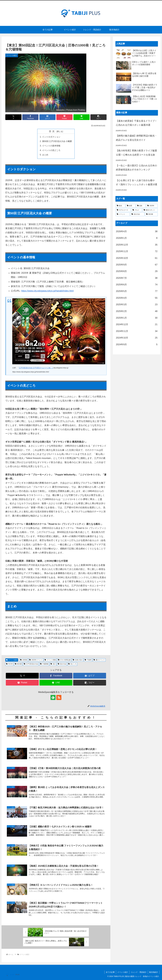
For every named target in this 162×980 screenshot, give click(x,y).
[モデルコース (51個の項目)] (123, 210)
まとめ (45, 155)
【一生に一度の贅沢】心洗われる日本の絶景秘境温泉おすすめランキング (136, 168)
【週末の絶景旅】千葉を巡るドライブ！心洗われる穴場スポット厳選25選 (136, 123)
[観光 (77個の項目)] (120, 206)
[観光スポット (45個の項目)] (150, 210)
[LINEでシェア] (82, 117)
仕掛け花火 (78, 660)
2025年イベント (36, 660)
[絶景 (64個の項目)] (131, 206)
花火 (53, 664)
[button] (98, 117)
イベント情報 (50, 660)
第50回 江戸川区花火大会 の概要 (57, 141)
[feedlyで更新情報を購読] (53, 697)
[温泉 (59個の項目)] (141, 206)
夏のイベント (99, 660)
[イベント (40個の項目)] (123, 214)
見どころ (72, 664)
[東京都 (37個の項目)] (151, 214)
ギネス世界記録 (64, 660)
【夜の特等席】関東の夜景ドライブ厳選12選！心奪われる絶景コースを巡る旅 (136, 153)
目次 (52, 131)
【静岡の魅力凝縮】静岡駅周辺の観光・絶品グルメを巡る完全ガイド (136, 138)
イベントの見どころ (51, 150)
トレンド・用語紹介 (139, 972)
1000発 (24, 660)
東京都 (18, 664)
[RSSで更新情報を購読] (59, 697)
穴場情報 (44, 664)
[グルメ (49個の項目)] (137, 210)
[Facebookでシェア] (30, 117)
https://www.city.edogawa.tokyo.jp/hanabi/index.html (47, 291)
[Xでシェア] (13, 117)
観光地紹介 (154, 972)
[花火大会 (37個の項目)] (137, 214)
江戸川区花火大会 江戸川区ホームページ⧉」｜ (36, 368)
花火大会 (62, 664)
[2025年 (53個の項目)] (152, 206)
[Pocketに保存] (64, 117)
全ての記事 (110, 972)
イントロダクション (51, 137)
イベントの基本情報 (51, 146)
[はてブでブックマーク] (47, 117)
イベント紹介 (12, 660)
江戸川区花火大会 (31, 664)
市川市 (9, 664)
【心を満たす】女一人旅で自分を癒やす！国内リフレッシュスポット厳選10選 (137, 182)
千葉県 (88, 660)
